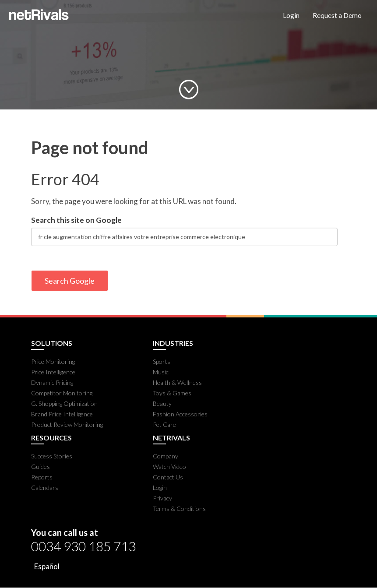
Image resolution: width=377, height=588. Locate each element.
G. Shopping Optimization (64, 403)
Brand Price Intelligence (62, 414)
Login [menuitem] (291, 15)
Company (166, 456)
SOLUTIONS (52, 343)
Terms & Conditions (179, 509)
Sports (162, 361)
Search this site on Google (76, 220)
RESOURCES (51, 438)
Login (160, 488)
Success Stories (52, 456)
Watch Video (169, 467)
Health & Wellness (177, 382)
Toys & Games (172, 393)
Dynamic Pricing (52, 382)
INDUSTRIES (173, 343)
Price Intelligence (53, 372)
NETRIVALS (171, 438)
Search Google (70, 281)
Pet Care (164, 424)
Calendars (45, 488)
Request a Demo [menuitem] (337, 15)
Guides (41, 467)
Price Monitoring (53, 361)
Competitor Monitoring (62, 393)
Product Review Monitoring (67, 424)
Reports (42, 477)
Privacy (162, 498)
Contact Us (168, 477)
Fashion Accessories (180, 414)
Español (47, 566)
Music (161, 372)
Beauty (162, 403)
